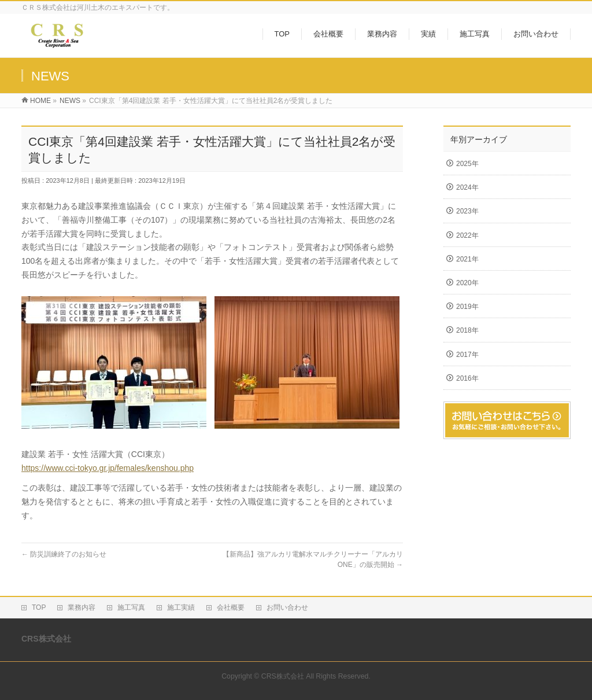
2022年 (467, 235)
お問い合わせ (287, 607)
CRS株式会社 (283, 676)
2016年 (467, 378)
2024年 (467, 187)
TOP (39, 607)
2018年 (467, 330)
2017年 (467, 355)
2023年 (467, 211)
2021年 (467, 259)
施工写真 (131, 607)
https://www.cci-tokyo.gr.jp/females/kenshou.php (108, 468)
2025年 (467, 164)
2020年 (467, 283)
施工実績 (181, 607)
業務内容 (82, 607)
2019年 (467, 307)
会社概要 (231, 607)
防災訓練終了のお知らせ (64, 554)
